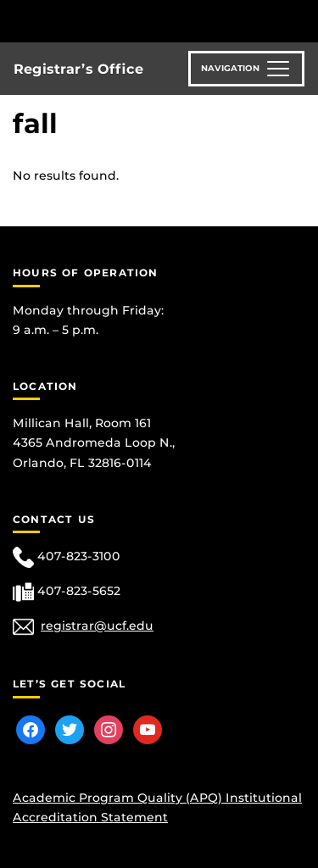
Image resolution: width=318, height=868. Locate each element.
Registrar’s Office (78, 69)
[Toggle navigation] (246, 69)
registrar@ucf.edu (97, 626)
